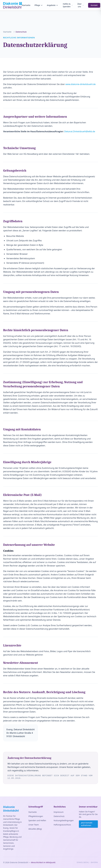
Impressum (59, 812)
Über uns (80, 5)
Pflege (39, 5)
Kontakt (94, 5)
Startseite (26, 5)
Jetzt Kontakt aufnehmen (87, 824)
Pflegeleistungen (36, 816)
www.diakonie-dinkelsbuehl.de (80, 84)
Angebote (53, 5)
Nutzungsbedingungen (64, 820)
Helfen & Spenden (68, 5)
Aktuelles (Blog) (35, 829)
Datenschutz (59, 816)
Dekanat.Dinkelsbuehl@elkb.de (80, 131)
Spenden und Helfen (37, 820)
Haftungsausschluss (62, 825)
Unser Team (34, 825)
